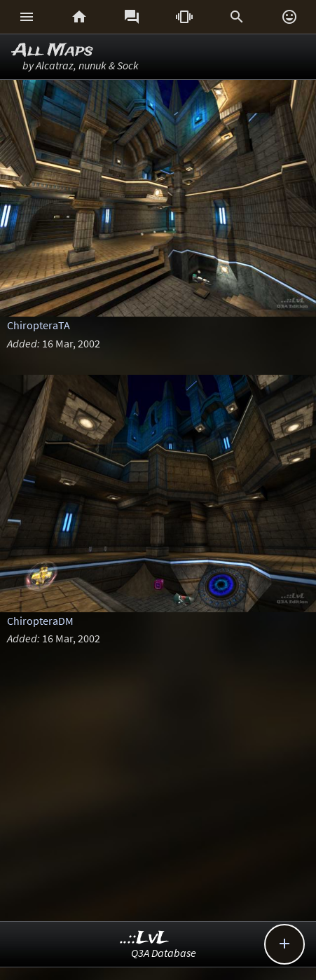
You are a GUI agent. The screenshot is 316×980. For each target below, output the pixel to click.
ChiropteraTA (39, 325)
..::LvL (145, 938)
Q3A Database (164, 953)
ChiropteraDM (40, 621)
